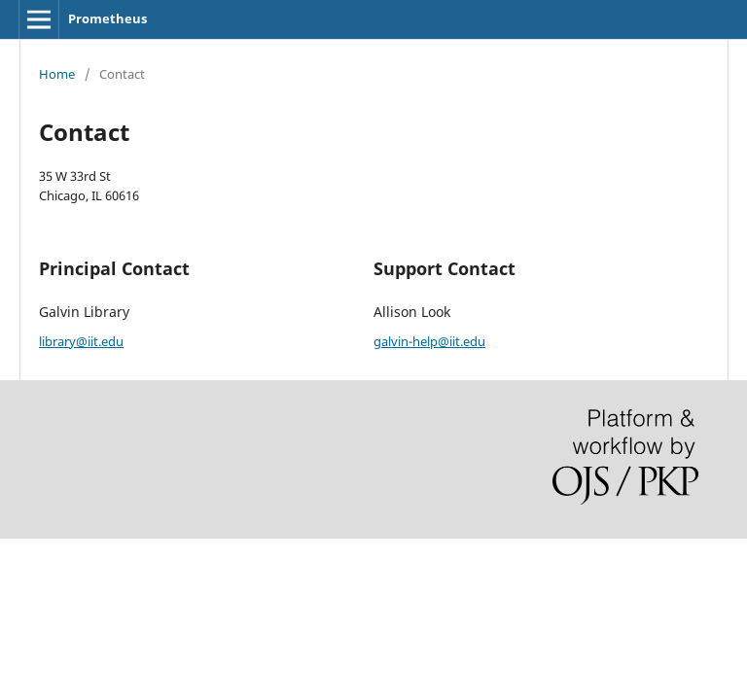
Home (57, 74)
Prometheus (107, 18)
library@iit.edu (81, 341)
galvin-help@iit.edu (429, 341)
